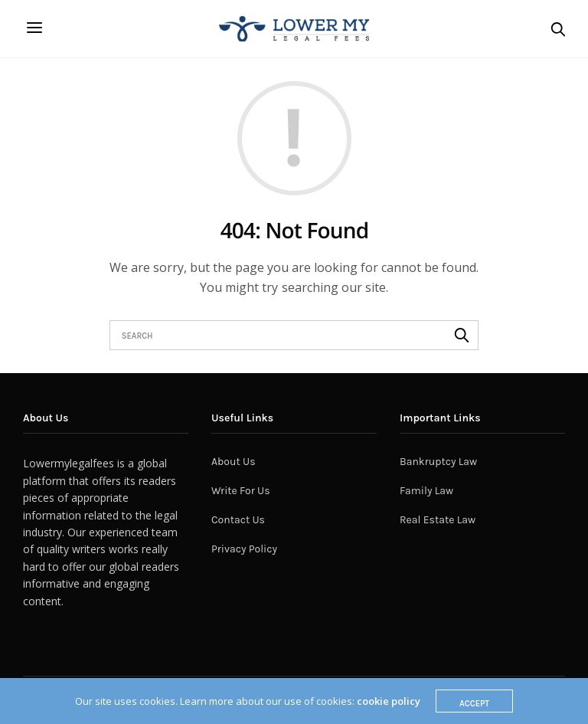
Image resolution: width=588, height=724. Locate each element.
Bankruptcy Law (438, 462)
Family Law (426, 491)
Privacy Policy (244, 549)
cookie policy (389, 701)
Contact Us (238, 520)
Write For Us (241, 491)
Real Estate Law (438, 520)
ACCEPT (474, 704)
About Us (234, 462)
